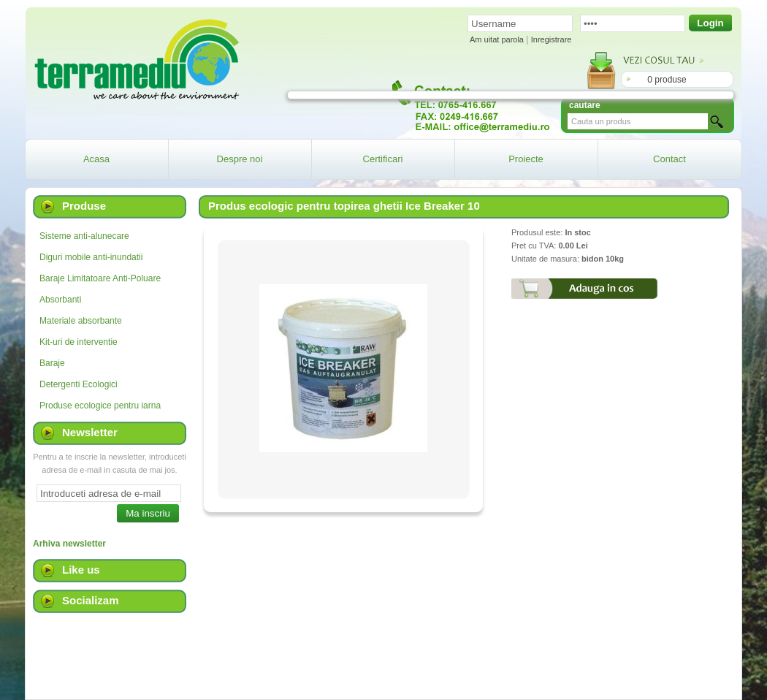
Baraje (52, 363)
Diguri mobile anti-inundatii (91, 257)
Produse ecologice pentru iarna (100, 406)
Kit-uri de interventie (79, 342)
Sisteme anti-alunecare (84, 236)
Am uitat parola (497, 39)
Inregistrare (552, 39)
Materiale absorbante (81, 321)
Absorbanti (60, 300)
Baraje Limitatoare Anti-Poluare (100, 278)
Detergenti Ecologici (79, 384)
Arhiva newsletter (69, 544)
